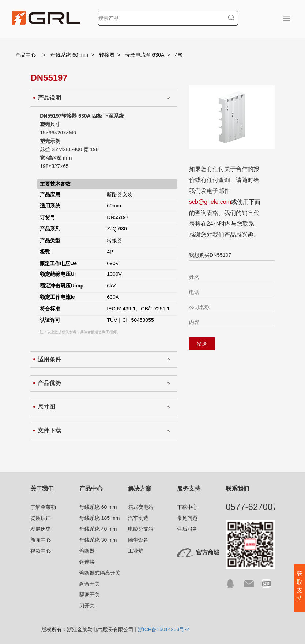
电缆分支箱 (141, 529)
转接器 (107, 55)
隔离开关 (90, 595)
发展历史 (41, 529)
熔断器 (87, 551)
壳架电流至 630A (145, 55)
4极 (179, 55)
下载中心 (187, 507)
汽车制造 (138, 518)
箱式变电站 (141, 507)
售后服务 (187, 529)
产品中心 (26, 55)
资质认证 (41, 518)
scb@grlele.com (210, 202)
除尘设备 (138, 540)
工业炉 (136, 551)
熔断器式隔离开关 (100, 573)
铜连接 (87, 562)
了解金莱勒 (43, 507)
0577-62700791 (256, 507)
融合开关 (90, 584)
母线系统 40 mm (98, 529)
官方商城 (208, 552)
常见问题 (187, 518)
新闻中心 (41, 540)
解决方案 (140, 489)
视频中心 (41, 551)
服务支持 (189, 489)
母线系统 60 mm (69, 55)
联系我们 (237, 489)
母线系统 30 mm (98, 540)
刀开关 (87, 606)
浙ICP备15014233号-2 (163, 629)
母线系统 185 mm (99, 518)
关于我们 (42, 489)
